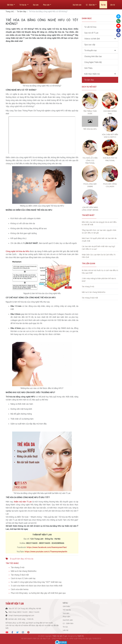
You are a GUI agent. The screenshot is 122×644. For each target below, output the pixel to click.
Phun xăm (46, 4)
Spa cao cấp (90, 45)
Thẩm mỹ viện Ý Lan (60, 636)
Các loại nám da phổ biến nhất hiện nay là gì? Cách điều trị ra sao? (98, 248)
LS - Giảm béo (90, 4)
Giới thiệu (10, 4)
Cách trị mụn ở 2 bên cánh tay (23, 578)
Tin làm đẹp (22, 11)
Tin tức (103, 4)
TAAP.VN (81, 636)
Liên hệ (113, 4)
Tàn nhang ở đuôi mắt (20, 575)
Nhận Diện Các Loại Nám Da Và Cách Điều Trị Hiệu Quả (99, 256)
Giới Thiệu (88, 68)
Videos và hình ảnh (92, 39)
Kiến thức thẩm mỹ (92, 74)
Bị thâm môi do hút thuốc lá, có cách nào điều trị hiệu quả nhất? (100, 272)
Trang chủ (10, 11)
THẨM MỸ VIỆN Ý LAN (99, 603)
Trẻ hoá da (23, 4)
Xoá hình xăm (77, 4)
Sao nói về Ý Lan (91, 33)
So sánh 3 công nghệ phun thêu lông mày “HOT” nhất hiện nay (36, 582)
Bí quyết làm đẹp (17, 559)
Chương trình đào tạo (93, 56)
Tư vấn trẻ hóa (90, 27)
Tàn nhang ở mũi (18, 567)
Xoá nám (36, 4)
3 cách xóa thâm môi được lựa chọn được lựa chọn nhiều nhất (37, 586)
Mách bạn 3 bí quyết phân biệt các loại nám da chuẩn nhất (99, 240)
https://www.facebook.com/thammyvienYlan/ (47, 547)
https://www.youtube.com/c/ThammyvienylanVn (46, 552)
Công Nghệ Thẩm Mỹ (93, 62)
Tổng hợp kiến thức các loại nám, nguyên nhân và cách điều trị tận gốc (99, 231)
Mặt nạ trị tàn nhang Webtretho (24, 571)
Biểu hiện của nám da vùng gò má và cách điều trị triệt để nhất (99, 223)
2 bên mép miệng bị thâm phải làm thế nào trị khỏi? (99, 280)
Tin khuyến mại (90, 50)
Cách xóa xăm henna (20, 589)
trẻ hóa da (29, 559)
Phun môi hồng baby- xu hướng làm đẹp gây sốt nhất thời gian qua (38, 593)
